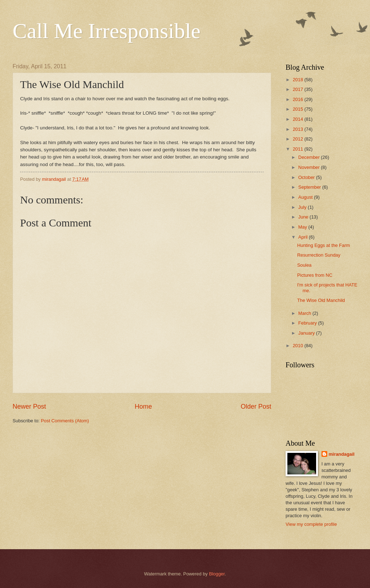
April (303, 237)
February (308, 323)
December (309, 157)
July (303, 207)
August (306, 197)
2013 (299, 129)
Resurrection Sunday (319, 255)
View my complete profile (311, 524)
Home (143, 406)
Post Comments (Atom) (65, 421)
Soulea (304, 265)
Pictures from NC (315, 275)
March (305, 313)
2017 (299, 89)
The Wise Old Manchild (321, 300)
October (307, 177)
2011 (299, 149)
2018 (299, 80)
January (307, 333)
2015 (299, 109)
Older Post (256, 406)
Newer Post (29, 406)
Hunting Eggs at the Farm (323, 245)
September (310, 187)
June (304, 217)
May (303, 227)
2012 (299, 139)
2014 (299, 119)
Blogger (217, 574)
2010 (299, 346)
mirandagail (342, 454)
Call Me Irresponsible (107, 31)
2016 (299, 99)
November (309, 167)
